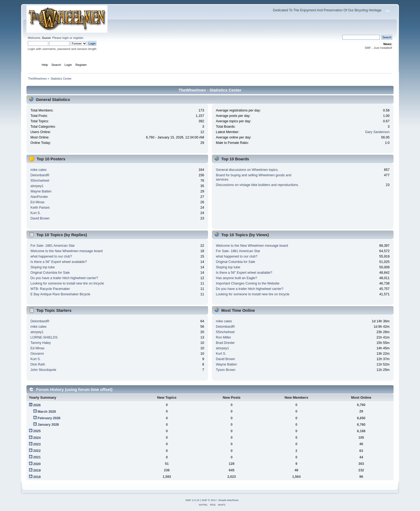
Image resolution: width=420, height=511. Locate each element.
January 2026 (48, 425)
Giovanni (37, 354)
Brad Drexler (225, 343)
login (66, 38)
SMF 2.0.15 (192, 500)
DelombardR (40, 175)
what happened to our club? (51, 256)
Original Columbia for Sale (50, 273)
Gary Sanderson (377, 132)
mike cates (39, 170)
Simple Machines (228, 500)
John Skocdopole (43, 370)
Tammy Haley (41, 343)
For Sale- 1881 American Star (53, 246)
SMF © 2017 (209, 500)
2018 (37, 477)
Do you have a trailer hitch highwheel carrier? (64, 278)
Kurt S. (36, 213)
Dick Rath (38, 364)
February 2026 (49, 418)
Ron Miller (223, 337)
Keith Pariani (40, 208)
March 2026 (47, 412)
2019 (37, 471)
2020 (37, 464)
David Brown (40, 218)
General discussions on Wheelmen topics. (247, 170)
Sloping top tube (43, 267)
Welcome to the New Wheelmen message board (67, 251)
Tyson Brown (226, 370)
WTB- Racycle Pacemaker (50, 289)
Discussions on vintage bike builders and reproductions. (258, 185)
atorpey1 (37, 186)
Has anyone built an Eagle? (237, 278)
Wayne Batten (41, 191)
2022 (37, 451)
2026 (37, 405)
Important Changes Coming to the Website (248, 283)
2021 (37, 457)
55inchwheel (40, 181)
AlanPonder (39, 197)
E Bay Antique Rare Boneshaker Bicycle (60, 294)
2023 (37, 444)
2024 (37, 438)
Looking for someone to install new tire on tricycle (67, 283)
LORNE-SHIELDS (44, 337)
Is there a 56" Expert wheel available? (59, 262)
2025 (37, 431)
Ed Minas (38, 202)
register (78, 38)
